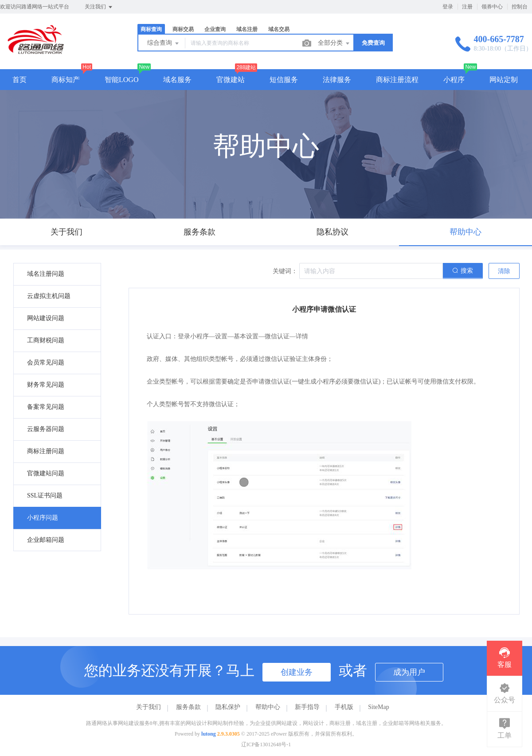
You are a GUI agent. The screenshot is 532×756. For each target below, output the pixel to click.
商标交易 (183, 29)
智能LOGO (121, 80)
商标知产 (66, 80)
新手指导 (307, 707)
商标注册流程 (397, 80)
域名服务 (177, 80)
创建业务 (297, 672)
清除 (504, 271)
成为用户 (409, 672)
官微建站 (231, 80)
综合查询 (164, 43)
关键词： (285, 271)
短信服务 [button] (284, 80)
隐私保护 (228, 707)
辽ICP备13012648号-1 (266, 744)
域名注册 (247, 29)
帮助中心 (268, 707)
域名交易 (279, 29)
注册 (467, 7)
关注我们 (99, 7)
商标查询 (151, 29)
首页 (20, 80)
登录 (448, 7)
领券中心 (492, 7)
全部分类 (334, 43)
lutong (209, 734)
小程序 (454, 80)
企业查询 (215, 29)
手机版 (344, 707)
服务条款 (188, 707)
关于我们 (149, 707)
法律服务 (337, 80)
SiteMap (378, 707)
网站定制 (504, 80)
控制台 (520, 7)
